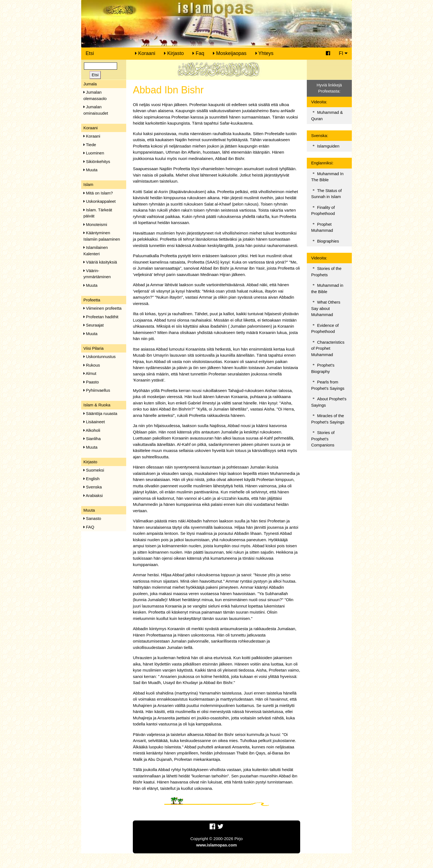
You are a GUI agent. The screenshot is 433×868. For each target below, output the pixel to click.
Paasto (91, 382)
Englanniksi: (322, 163)
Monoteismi (95, 224)
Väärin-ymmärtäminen (97, 274)
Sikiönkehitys (97, 161)
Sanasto (92, 518)
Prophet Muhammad (322, 227)
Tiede (90, 145)
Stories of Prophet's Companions (323, 439)
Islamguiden (328, 146)
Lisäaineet (94, 422)
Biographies (328, 241)
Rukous (92, 365)
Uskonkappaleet (100, 201)
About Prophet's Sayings (329, 402)
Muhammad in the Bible (327, 288)
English (91, 479)
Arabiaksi (93, 495)
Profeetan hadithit (101, 317)
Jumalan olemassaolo (95, 95)
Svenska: (320, 136)
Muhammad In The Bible (327, 177)
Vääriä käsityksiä (100, 262)
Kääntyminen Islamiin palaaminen (102, 236)
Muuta (90, 170)
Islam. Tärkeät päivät (98, 213)
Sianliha (92, 439)
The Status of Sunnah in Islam (327, 194)
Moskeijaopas (230, 53)
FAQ (89, 527)
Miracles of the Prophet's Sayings (328, 419)
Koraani (145, 53)
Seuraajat (93, 325)
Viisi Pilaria (93, 348)
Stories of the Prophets (326, 272)
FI (343, 53)
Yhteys (265, 53)
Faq (198, 53)
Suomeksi (94, 470)
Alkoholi (92, 430)
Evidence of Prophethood (325, 328)
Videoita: (319, 102)
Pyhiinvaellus (97, 390)
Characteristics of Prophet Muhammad (328, 348)
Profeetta (92, 300)
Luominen (94, 153)
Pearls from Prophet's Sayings (328, 385)
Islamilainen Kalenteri (96, 251)
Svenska (93, 487)
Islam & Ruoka (97, 405)
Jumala (90, 84)
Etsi (90, 53)
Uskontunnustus (100, 357)
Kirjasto (174, 53)
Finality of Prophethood (323, 211)
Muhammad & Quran (327, 115)
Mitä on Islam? (98, 193)
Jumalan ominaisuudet (96, 110)
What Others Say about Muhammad (326, 308)
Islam (88, 184)
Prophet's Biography (323, 368)
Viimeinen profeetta (102, 308)
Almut (90, 373)
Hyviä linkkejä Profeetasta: (329, 88)
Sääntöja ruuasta (100, 413)
